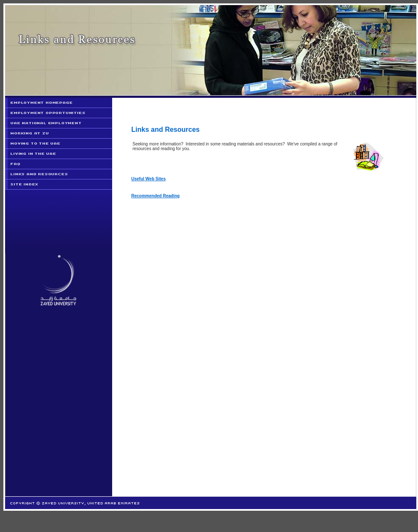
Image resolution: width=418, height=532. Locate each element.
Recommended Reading (155, 196)
